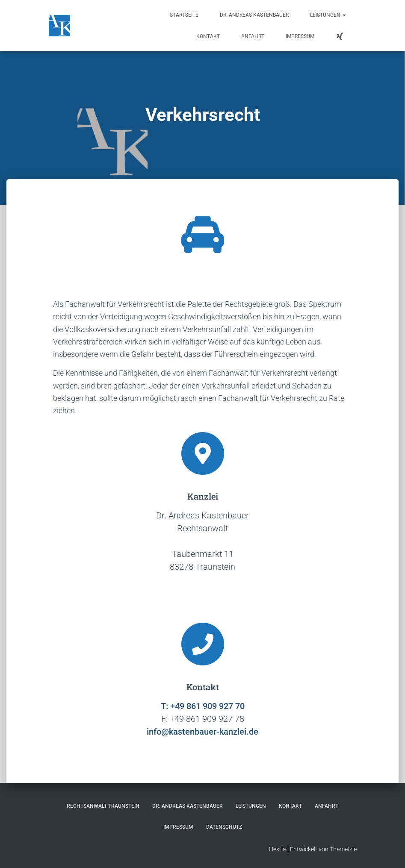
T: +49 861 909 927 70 (203, 706)
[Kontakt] (203, 644)
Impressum (300, 36)
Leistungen (328, 15)
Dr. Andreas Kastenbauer (254, 15)
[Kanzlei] (203, 453)
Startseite (184, 15)
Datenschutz (224, 827)
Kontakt (208, 36)
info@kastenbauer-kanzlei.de (202, 732)
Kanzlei (203, 496)
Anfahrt (253, 36)
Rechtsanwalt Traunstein (103, 806)
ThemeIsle (343, 849)
